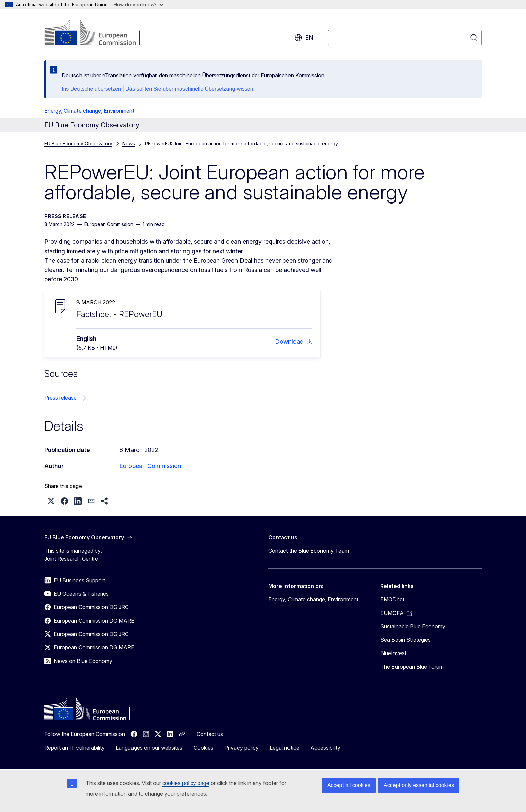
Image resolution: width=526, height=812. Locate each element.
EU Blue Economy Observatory (78, 144)
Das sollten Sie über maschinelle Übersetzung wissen (189, 89)
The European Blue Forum (412, 667)
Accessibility (325, 748)
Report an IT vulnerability (74, 748)
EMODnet (392, 599)
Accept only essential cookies (419, 785)
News (129, 144)
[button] (51, 501)
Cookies (203, 748)
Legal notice (284, 748)
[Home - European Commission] (98, 34)
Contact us (210, 734)
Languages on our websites (149, 748)
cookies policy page (186, 783)
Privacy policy (242, 748)
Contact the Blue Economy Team (309, 551)
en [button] (304, 38)
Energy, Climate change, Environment (89, 111)
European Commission (150, 466)
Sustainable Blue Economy (413, 626)
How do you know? (139, 5)
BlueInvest (393, 653)
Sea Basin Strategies (406, 640)
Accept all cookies (349, 785)
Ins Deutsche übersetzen (91, 89)
